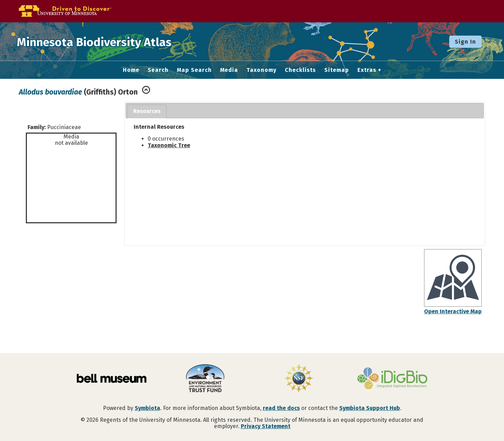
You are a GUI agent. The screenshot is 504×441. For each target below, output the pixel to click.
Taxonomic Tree (169, 145)
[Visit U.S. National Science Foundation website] (299, 379)
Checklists (300, 70)
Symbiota (147, 408)
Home (131, 70)
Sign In (465, 42)
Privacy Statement (266, 426)
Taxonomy (261, 70)
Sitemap (337, 70)
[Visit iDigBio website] (392, 379)
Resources (147, 111)
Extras (367, 70)
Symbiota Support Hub (370, 408)
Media (229, 70)
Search (158, 70)
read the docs (281, 408)
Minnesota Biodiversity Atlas (109, 42)
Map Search (194, 70)
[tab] (147, 111)
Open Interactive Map (453, 311)
